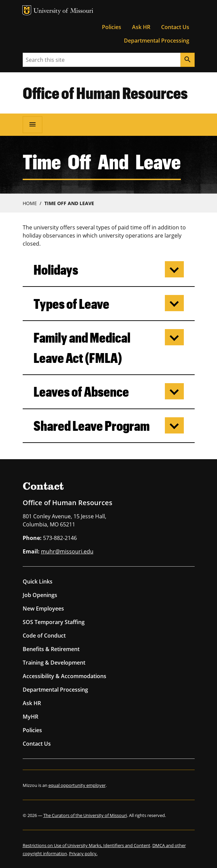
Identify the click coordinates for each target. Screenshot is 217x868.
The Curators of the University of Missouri (85, 815)
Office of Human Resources (105, 93)
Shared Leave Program (92, 426)
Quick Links (38, 581)
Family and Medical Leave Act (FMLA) (82, 348)
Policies (112, 27)
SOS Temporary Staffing (54, 622)
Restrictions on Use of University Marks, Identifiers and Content (86, 845)
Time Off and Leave (69, 203)
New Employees (43, 609)
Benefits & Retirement (51, 649)
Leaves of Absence (81, 391)
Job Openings (40, 595)
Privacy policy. (83, 853)
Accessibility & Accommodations (64, 676)
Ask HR (141, 27)
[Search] (188, 60)
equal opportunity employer (77, 785)
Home (30, 203)
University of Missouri (63, 11)
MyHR (30, 717)
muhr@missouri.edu (67, 551)
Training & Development (54, 663)
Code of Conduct (44, 636)
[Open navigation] (32, 125)
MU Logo (27, 10)
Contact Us (175, 27)
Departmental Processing (157, 41)
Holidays (56, 269)
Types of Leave (71, 304)
